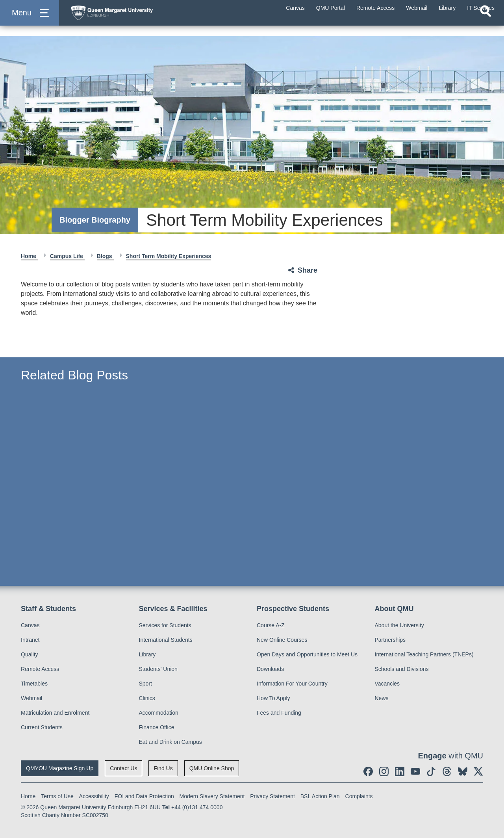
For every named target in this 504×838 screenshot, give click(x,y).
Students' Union (158, 669)
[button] (30, 20)
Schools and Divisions (402, 669)
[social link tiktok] (431, 771)
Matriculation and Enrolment (55, 713)
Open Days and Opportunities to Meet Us (307, 654)
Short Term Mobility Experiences (169, 256)
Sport (145, 684)
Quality (30, 654)
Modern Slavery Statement (212, 796)
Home (29, 256)
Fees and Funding (279, 713)
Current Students (42, 727)
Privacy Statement (272, 796)
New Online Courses (282, 640)
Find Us (163, 768)
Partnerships (390, 640)
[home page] (142, 18)
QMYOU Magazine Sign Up (60, 768)
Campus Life (67, 256)
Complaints (359, 796)
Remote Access (40, 669)
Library (147, 654)
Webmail (31, 698)
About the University (399, 625)
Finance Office (157, 727)
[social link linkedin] (400, 771)
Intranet (30, 640)
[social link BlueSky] (463, 771)
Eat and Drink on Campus (170, 742)
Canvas (30, 625)
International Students (166, 640)
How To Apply (273, 698)
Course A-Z (271, 625)
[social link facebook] (368, 771)
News (382, 698)
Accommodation (159, 713)
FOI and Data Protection (144, 796)
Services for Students (165, 625)
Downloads (270, 669)
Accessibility (94, 796)
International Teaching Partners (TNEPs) (424, 654)
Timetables (34, 684)
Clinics (147, 698)
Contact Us (123, 768)
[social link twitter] (478, 771)
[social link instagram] (384, 771)
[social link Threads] (447, 771)
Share (308, 270)
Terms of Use (57, 796)
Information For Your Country (292, 684)
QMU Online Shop (212, 768)
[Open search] (485, 26)
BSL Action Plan (320, 796)
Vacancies (387, 684)
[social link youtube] (415, 771)
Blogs (105, 256)
